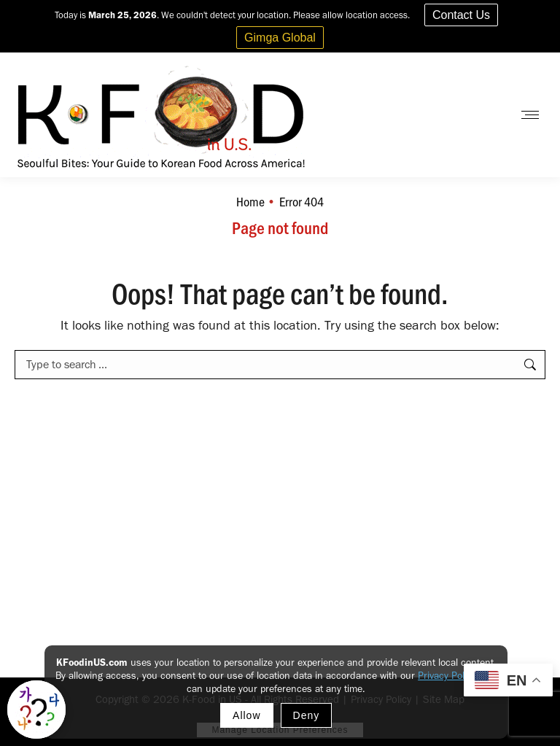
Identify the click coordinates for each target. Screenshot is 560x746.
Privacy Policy (447, 676)
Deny (307, 715)
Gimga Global (280, 38)
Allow (246, 715)
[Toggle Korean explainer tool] (36, 710)
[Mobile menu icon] (530, 115)
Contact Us (461, 15)
